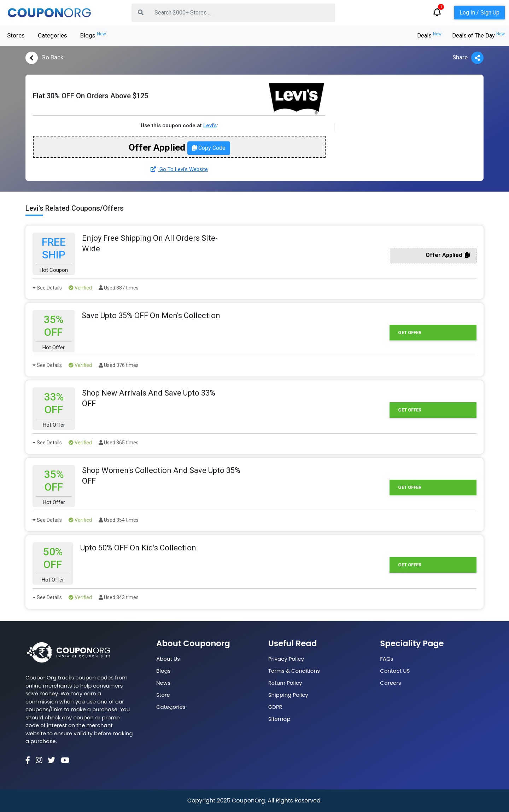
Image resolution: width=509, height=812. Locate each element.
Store (163, 695)
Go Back (44, 58)
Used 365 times (119, 443)
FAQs (387, 659)
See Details (47, 288)
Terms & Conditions (294, 671)
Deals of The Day (478, 36)
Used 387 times (119, 288)
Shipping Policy (288, 695)
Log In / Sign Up (479, 13)
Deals (429, 36)
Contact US (395, 671)
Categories (52, 35)
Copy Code (209, 148)
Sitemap (279, 719)
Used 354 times (119, 520)
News (163, 683)
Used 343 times (119, 597)
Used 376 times (119, 365)
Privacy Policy (286, 659)
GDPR (275, 707)
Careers (390, 683)
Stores (16, 35)
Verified (80, 288)
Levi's (210, 125)
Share (468, 58)
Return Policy (285, 683)
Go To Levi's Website (179, 169)
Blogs (93, 35)
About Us (168, 659)
